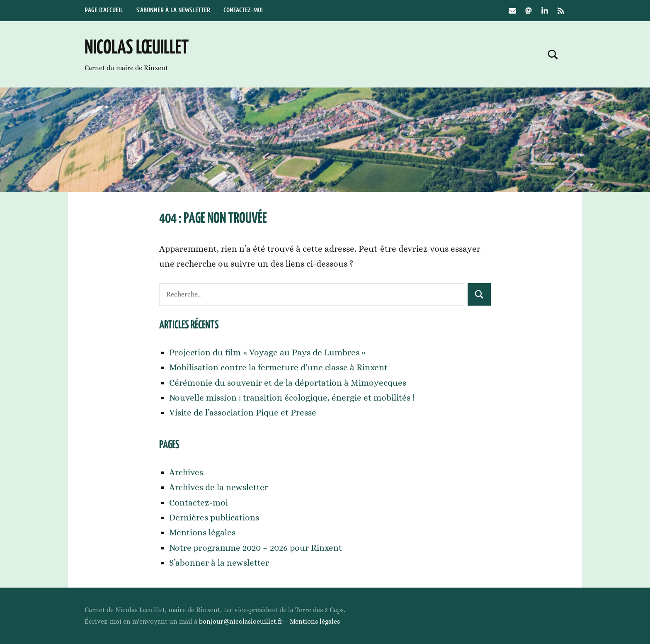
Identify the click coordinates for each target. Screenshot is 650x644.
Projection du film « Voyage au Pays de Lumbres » (267, 352)
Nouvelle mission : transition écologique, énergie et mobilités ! (292, 398)
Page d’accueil (104, 10)
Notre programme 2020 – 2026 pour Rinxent (256, 548)
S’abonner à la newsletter (173, 10)
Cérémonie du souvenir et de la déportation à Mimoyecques (288, 383)
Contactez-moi (243, 10)
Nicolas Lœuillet (137, 48)
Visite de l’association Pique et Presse (243, 413)
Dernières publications (214, 518)
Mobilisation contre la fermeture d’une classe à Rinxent (278, 367)
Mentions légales (202, 532)
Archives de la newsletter (219, 487)
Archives (186, 472)
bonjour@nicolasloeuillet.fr (241, 621)
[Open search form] (553, 54)
